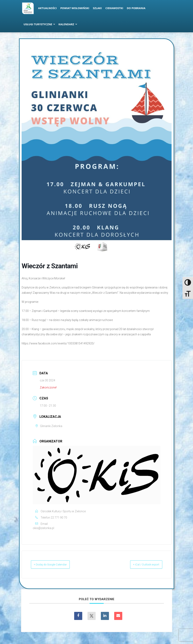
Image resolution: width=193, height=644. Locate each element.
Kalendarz (68, 24)
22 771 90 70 (59, 518)
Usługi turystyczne (40, 24)
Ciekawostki (114, 8)
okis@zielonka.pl (43, 528)
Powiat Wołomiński (75, 8)
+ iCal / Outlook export (141, 564)
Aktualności (47, 8)
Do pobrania (136, 8)
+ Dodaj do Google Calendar (56, 564)
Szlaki (97, 8)
